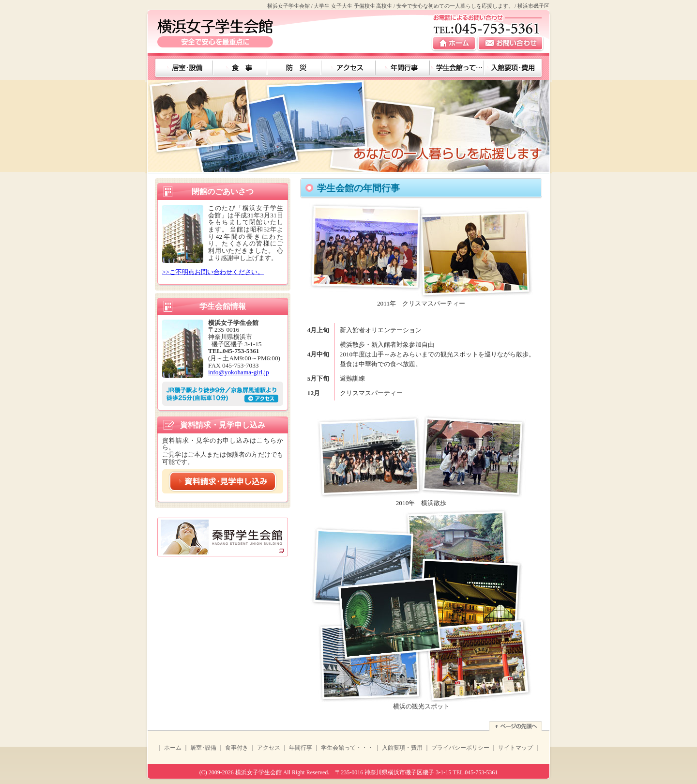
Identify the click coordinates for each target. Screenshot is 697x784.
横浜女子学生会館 (258, 772)
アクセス (269, 748)
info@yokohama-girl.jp (239, 372)
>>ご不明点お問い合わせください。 (213, 272)
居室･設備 (203, 748)
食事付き (237, 748)
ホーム (173, 748)
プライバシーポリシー (460, 748)
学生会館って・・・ (347, 748)
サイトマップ (515, 748)
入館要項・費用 (402, 748)
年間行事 (301, 748)
